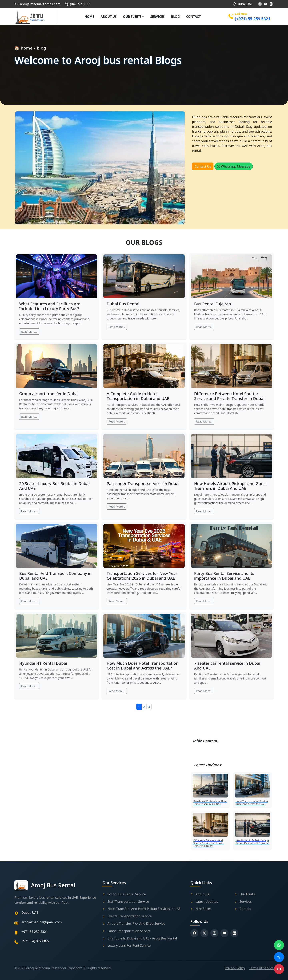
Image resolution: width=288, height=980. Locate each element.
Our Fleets (132, 17)
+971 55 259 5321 (34, 932)
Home (89, 17)
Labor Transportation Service (127, 931)
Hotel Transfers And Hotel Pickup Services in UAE (141, 909)
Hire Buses (201, 909)
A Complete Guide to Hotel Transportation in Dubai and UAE (138, 396)
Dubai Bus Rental (123, 304)
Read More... (29, 332)
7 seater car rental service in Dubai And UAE (227, 666)
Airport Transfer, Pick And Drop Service (134, 923)
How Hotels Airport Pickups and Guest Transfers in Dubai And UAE (231, 486)
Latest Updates (204, 902)
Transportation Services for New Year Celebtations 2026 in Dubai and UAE (142, 576)
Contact (193, 17)
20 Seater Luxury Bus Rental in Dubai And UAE (54, 486)
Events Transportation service (127, 916)
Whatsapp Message (234, 166)
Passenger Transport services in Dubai (143, 484)
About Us (109, 17)
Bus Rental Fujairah (213, 304)
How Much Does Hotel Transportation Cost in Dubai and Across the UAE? (142, 666)
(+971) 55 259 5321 (253, 19)
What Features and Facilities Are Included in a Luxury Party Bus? (50, 306)
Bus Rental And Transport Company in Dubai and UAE (55, 576)
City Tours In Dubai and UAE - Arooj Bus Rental (140, 938)
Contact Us (203, 166)
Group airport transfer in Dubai (49, 394)
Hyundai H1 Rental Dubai (43, 663)
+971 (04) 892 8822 (35, 941)
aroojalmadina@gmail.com (37, 4)
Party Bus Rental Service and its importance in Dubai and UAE (224, 576)
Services (157, 17)
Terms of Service (261, 968)
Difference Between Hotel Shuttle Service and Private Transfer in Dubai (229, 396)
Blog (175, 17)
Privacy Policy (235, 968)
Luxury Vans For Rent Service (127, 945)
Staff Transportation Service (126, 902)
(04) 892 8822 (77, 4)
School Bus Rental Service (124, 894)
